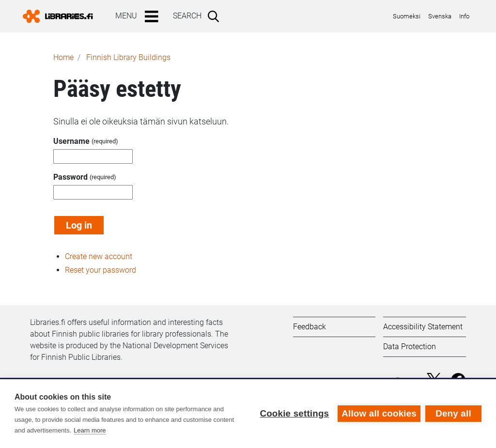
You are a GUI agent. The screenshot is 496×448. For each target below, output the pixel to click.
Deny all (453, 413)
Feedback (310, 327)
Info (464, 16)
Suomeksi (407, 16)
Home (63, 57)
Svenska (440, 16)
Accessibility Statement (423, 327)
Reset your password (101, 270)
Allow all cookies (379, 413)
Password (70, 177)
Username (71, 141)
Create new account (99, 256)
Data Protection (410, 347)
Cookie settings (294, 413)
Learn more (90, 430)
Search (187, 16)
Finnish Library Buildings (128, 57)
